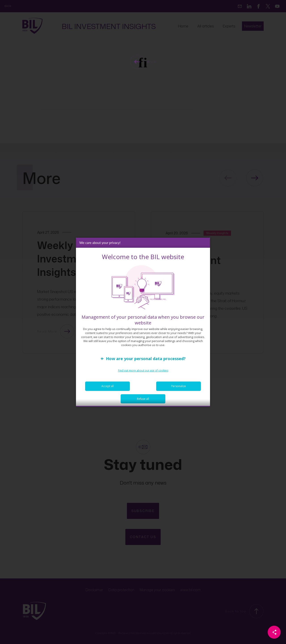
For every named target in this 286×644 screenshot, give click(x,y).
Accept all (108, 389)
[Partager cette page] (274, 632)
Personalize (179, 389)
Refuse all (143, 402)
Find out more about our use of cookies (143, 374)
